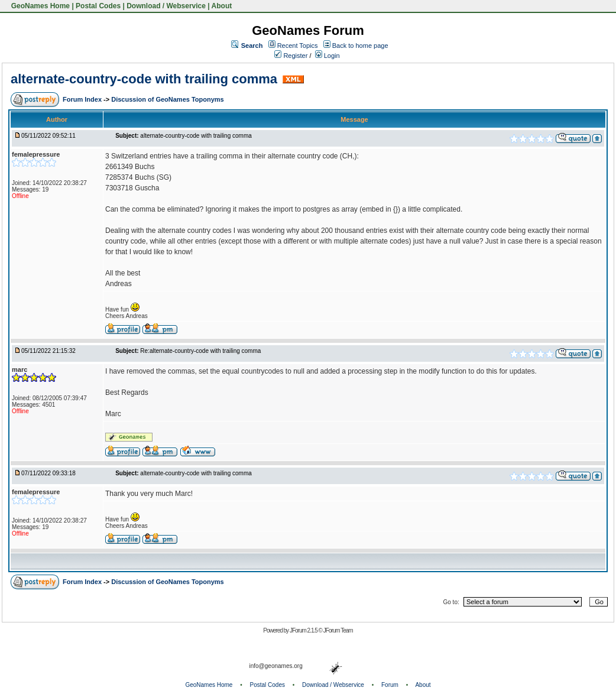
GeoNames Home (39, 6)
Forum (390, 685)
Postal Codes (98, 6)
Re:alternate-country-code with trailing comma (200, 351)
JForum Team (338, 630)
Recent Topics (298, 46)
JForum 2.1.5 (304, 630)
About (222, 6)
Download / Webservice (166, 6)
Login (328, 56)
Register (291, 56)
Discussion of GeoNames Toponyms (168, 99)
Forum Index (83, 99)
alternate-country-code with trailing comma (144, 79)
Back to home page (360, 46)
